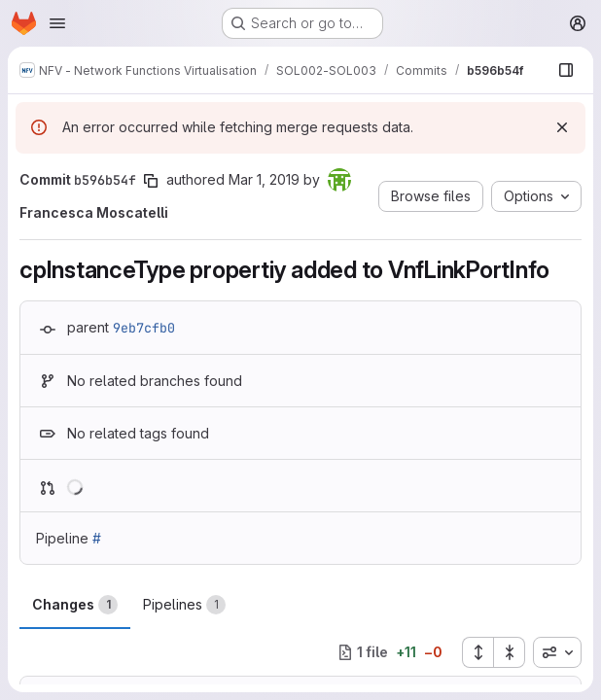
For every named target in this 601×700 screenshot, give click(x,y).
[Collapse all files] (510, 652)
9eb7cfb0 (144, 328)
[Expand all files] (477, 652)
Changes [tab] (75, 605)
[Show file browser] (566, 70)
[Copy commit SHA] (151, 181)
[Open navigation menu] (57, 23)
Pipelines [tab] (184, 605)
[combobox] (557, 652)
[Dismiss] (562, 127)
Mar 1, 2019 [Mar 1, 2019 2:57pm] (264, 179)
